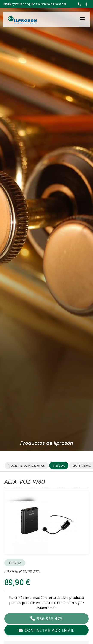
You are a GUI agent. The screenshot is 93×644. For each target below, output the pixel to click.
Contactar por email (49, 630)
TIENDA (15, 563)
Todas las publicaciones (27, 465)
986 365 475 (50, 619)
